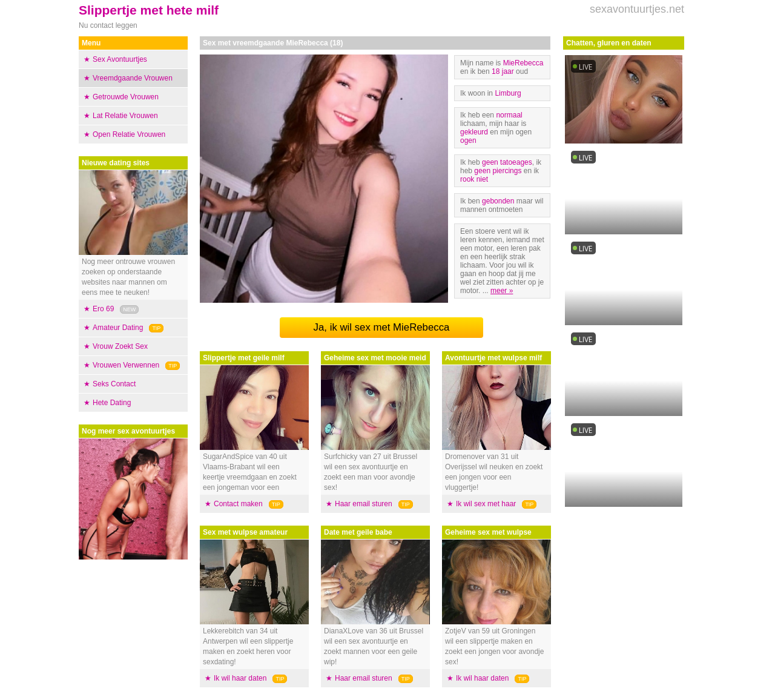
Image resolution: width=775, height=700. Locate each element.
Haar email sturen (364, 504)
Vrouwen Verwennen (126, 365)
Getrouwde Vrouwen (126, 97)
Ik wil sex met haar (486, 504)
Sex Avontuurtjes (120, 59)
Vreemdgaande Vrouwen (133, 78)
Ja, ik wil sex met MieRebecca (382, 327)
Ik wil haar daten (240, 678)
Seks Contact (114, 384)
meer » (502, 291)
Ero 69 (103, 309)
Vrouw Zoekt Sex (120, 346)
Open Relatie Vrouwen (129, 134)
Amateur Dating (118, 328)
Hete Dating (112, 403)
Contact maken (238, 504)
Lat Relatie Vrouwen (125, 116)
